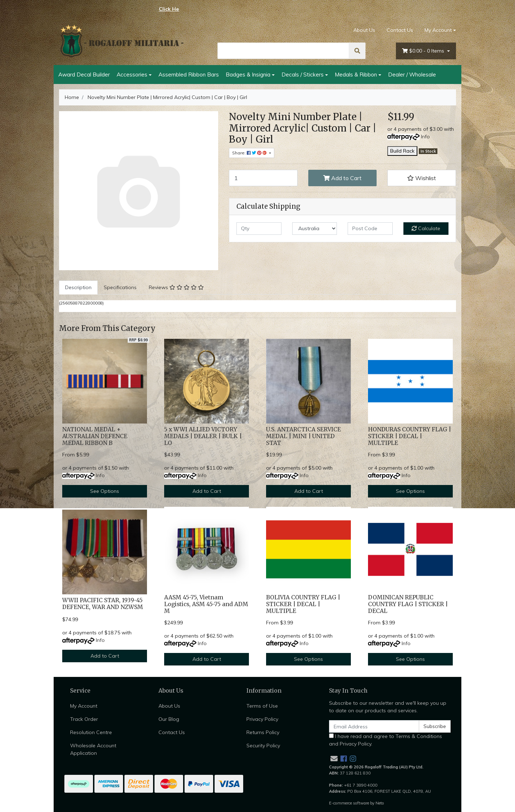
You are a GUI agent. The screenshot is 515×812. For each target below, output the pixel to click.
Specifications (120, 287)
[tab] (78, 288)
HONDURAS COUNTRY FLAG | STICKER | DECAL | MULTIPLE (409, 436)
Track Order (84, 719)
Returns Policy (263, 732)
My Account (84, 706)
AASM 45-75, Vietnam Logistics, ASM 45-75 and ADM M (206, 604)
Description (78, 287)
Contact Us (400, 30)
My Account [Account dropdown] (438, 30)
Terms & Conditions (419, 736)
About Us (364, 30)
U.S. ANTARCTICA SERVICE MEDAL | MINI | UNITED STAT (303, 436)
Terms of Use (262, 706)
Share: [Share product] (250, 153)
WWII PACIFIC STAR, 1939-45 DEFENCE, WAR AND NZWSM (103, 604)
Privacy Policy (262, 719)
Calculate (426, 228)
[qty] (259, 229)
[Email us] (334, 759)
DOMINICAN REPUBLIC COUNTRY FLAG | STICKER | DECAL (408, 604)
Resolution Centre (91, 732)
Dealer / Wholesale (412, 74)
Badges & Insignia (248, 74)
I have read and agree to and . (386, 740)
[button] (422, 178)
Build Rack (402, 151)
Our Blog (169, 719)
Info (425, 137)
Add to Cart (342, 178)
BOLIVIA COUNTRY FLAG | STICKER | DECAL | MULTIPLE (303, 604)
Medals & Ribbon (356, 74)
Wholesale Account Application (93, 749)
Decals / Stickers (303, 74)
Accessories (132, 74)
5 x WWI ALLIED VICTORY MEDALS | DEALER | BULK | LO (203, 436)
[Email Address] (374, 726)
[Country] (315, 229)
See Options (105, 491)
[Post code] (370, 229)
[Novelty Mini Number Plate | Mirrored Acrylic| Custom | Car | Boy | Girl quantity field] (263, 178)
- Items (424, 51)
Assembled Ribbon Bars (189, 74)
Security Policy (263, 746)
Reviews (176, 287)
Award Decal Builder (84, 74)
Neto (380, 803)
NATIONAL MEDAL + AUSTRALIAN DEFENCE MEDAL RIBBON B (95, 436)
